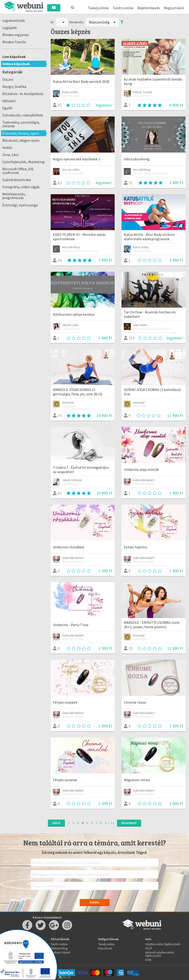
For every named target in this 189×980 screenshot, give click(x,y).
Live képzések (14, 57)
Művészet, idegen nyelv (21, 140)
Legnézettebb (14, 20)
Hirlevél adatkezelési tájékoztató (160, 954)
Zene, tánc (11, 155)
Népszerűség (102, 22)
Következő (129, 823)
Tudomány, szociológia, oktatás (21, 124)
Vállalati (9, 101)
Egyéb (7, 108)
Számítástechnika (17, 180)
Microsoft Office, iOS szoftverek (18, 171)
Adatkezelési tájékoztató (163, 944)
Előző (56, 823)
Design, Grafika (14, 87)
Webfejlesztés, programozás (14, 196)
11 (112, 823)
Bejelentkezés (149, 8)
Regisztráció (174, 8)
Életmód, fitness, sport (21, 133)
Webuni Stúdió (61, 952)
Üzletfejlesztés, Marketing (23, 162)
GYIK (148, 960)
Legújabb (10, 28)
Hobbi (7, 147)
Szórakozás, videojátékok (23, 115)
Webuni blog (59, 948)
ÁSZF (149, 948)
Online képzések (16, 64)
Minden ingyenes (16, 35)
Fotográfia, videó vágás (21, 187)
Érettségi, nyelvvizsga (20, 205)
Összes (8, 79)
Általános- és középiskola (23, 94)
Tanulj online (98, 8)
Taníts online (123, 8)
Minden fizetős (14, 42)
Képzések (105, 948)
